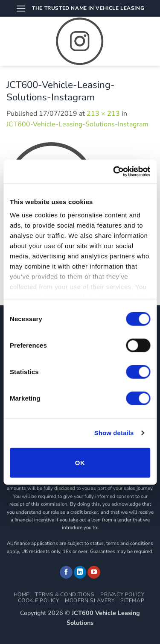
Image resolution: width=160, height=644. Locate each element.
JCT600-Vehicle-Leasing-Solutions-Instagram (77, 124)
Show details (114, 433)
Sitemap (132, 600)
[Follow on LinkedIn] (80, 572)
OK (80, 462)
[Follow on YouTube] (94, 572)
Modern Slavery (90, 600)
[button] (21, 8)
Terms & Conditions (65, 594)
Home (22, 594)
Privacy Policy (122, 594)
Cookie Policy (39, 600)
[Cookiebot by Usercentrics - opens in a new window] (114, 172)
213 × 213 (103, 114)
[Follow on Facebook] (66, 572)
